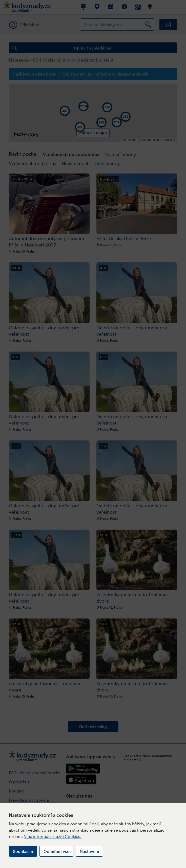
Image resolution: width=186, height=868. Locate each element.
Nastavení (89, 851)
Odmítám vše (56, 851)
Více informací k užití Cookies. (53, 836)
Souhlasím (23, 851)
